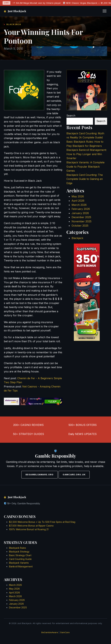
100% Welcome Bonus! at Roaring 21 (29, 529)
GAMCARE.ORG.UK (74, 475)
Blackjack (77, 238)
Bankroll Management (21, 566)
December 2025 (81, 217)
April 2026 (78, 201)
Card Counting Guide (20, 559)
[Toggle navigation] (105, 11)
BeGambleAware (50, 632)
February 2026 (81, 209)
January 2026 (80, 213)
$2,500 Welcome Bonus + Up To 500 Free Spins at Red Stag (42, 522)
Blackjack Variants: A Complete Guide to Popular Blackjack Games (85, 167)
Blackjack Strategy (19, 552)
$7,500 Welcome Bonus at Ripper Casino (31, 526)
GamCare (65, 632)
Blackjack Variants (19, 563)
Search (71, 116)
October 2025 (80, 226)
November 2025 (82, 221)
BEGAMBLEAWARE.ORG (40, 475)
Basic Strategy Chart (20, 555)
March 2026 (79, 205)
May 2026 (78, 196)
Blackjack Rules (18, 548)
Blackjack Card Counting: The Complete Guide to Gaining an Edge (85, 179)
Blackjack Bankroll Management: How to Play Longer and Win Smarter (87, 154)
